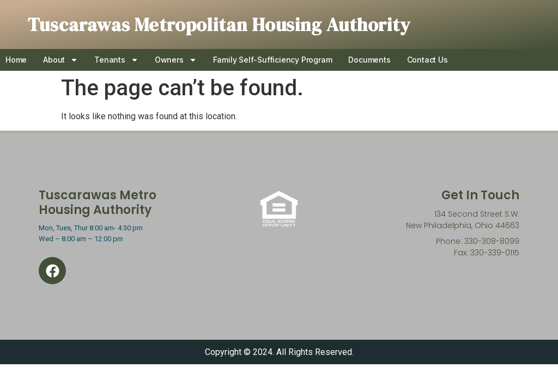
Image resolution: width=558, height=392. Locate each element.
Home (16, 60)
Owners (176, 60)
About (60, 60)
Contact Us (427, 60)
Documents (369, 60)
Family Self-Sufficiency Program (273, 60)
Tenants (116, 60)
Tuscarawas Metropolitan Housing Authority (219, 24)
